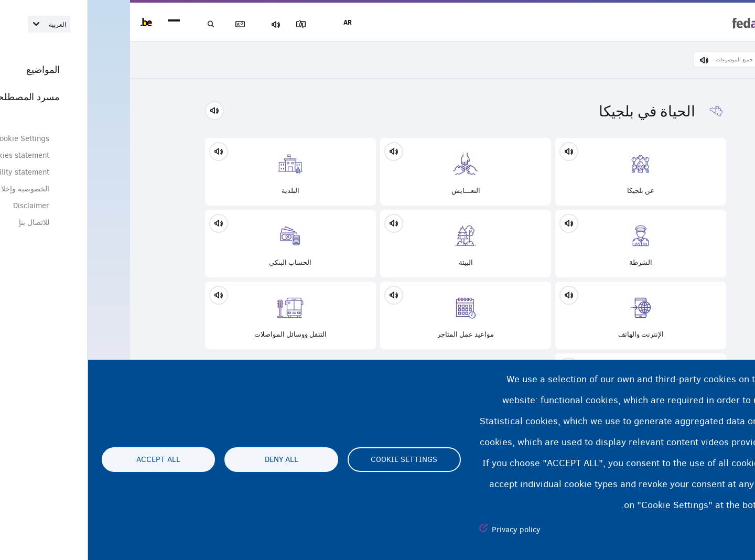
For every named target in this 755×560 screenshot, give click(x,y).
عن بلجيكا (553, 173)
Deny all (193, 460)
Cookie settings (316, 460)
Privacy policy (428, 530)
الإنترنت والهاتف (553, 317)
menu (86, 22)
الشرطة (553, 245)
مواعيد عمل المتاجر (377, 317)
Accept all (70, 460)
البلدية (202, 173)
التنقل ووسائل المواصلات (202, 317)
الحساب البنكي (202, 245)
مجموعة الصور (235, 24)
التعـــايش (377, 173)
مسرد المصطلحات (163, 24)
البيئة (377, 245)
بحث (126, 24)
